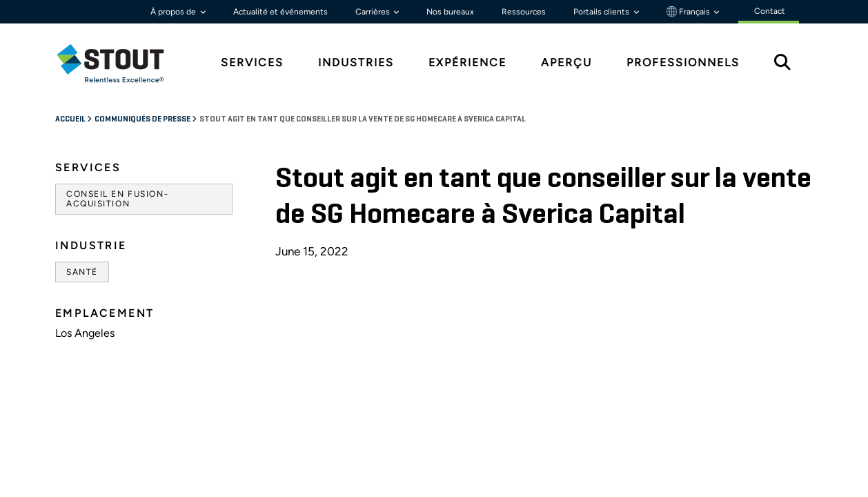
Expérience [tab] (467, 62)
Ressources (524, 12)
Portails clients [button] (602, 12)
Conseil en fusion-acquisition (117, 199)
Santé (82, 272)
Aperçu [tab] (566, 62)
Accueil (71, 119)
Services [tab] (252, 62)
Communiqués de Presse (143, 119)
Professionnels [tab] (683, 62)
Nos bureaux (450, 12)
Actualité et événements (280, 12)
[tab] (121, 63)
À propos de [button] (174, 12)
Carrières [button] (374, 12)
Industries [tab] (356, 62)
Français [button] (689, 12)
